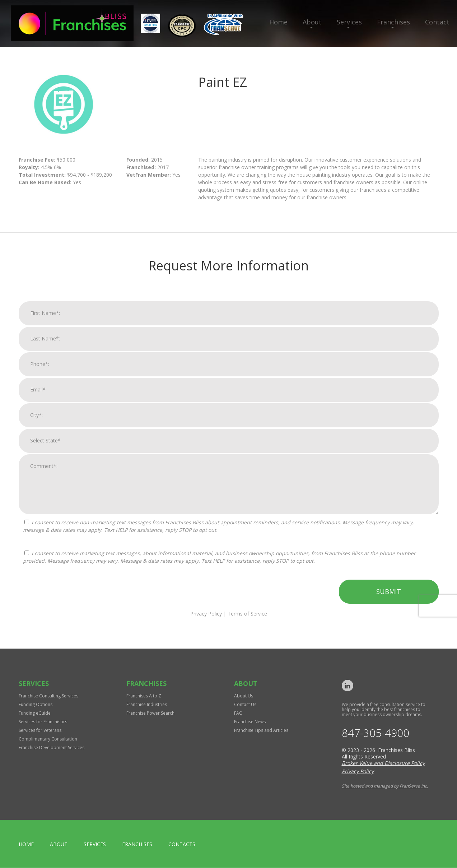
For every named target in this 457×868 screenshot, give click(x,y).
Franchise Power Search (150, 713)
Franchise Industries (147, 704)
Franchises (393, 22)
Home (278, 22)
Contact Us (245, 704)
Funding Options (36, 704)
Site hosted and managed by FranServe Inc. (385, 786)
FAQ (238, 713)
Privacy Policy (206, 621)
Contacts (182, 844)
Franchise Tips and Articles (261, 730)
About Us (244, 696)
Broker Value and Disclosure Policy (383, 763)
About (312, 22)
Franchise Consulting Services (48, 696)
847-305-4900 (376, 733)
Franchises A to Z (144, 696)
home (26, 844)
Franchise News (250, 722)
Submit (389, 599)
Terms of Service (247, 621)
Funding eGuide (35, 713)
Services (349, 22)
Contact (437, 22)
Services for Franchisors (43, 722)
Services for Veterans (40, 730)
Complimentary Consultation (48, 739)
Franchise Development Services (52, 748)
